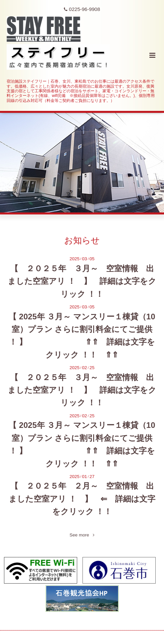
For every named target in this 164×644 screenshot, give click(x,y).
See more (82, 535)
